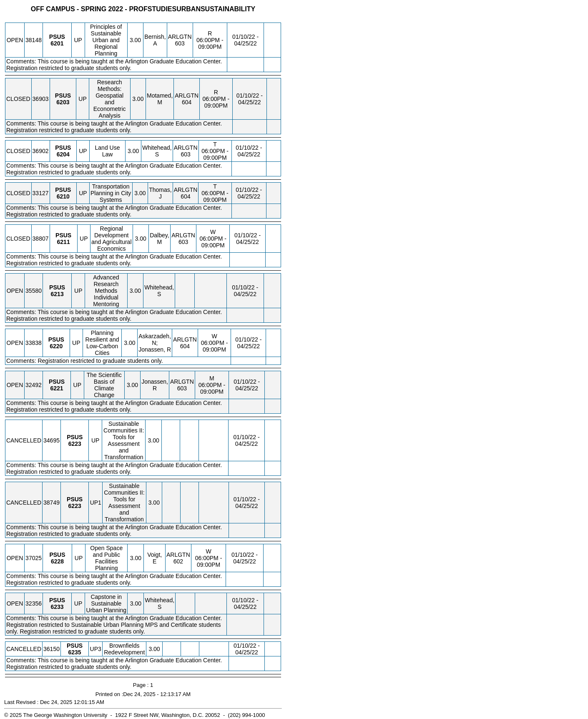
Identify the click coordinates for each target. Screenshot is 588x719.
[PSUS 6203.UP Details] (63, 102)
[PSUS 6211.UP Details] (64, 242)
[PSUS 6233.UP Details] (57, 607)
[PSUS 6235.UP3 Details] (75, 652)
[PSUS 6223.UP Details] (75, 444)
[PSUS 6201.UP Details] (57, 43)
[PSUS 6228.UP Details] (57, 561)
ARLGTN (180, 37)
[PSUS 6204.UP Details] (63, 154)
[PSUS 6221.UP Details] (57, 388)
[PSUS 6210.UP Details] (63, 196)
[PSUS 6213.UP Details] (57, 294)
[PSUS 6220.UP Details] (56, 346)
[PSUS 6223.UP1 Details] (75, 506)
